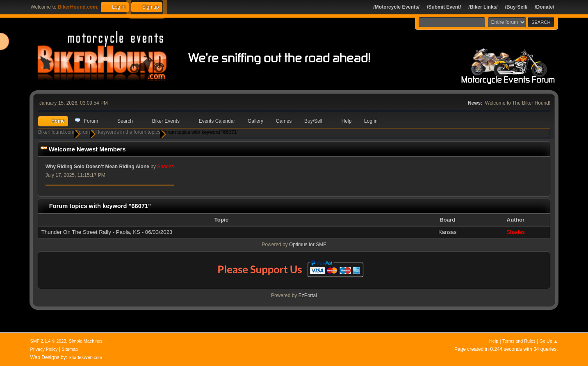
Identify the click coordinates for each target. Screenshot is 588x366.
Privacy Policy (44, 349)
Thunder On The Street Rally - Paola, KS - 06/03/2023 (107, 232)
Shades (516, 232)
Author (516, 220)
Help (494, 341)
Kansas (447, 232)
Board (448, 220)
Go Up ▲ (549, 341)
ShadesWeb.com (85, 357)
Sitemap (70, 349)
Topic (226, 220)
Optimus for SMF (308, 245)
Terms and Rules (519, 341)
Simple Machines (86, 341)
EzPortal (308, 296)
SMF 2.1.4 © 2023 (48, 341)
